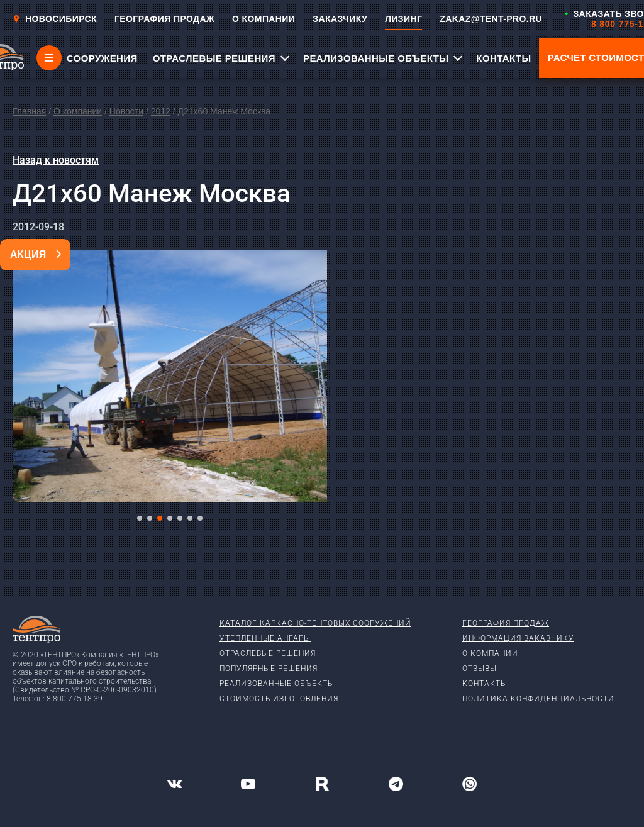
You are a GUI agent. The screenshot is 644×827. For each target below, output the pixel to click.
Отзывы (480, 669)
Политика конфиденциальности (538, 699)
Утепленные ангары (265, 638)
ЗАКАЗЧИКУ (340, 19)
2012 (161, 111)
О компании (78, 111)
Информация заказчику (518, 638)
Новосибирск (55, 19)
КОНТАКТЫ (503, 58)
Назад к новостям (56, 160)
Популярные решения (269, 669)
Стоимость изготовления (279, 699)
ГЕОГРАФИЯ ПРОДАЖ (164, 19)
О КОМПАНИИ (264, 19)
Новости (126, 111)
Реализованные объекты (277, 684)
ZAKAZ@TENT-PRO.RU (491, 19)
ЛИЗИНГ (403, 19)
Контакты (485, 684)
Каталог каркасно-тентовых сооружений (315, 623)
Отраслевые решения (268, 653)
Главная (29, 111)
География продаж (506, 623)
